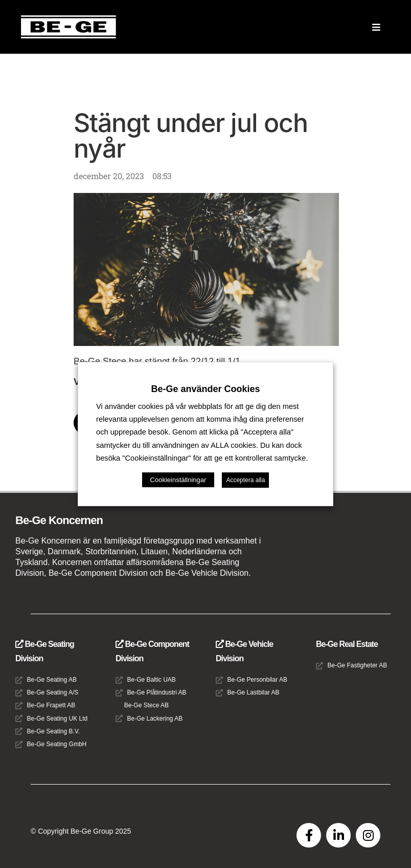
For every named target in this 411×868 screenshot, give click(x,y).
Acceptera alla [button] (245, 480)
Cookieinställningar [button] (178, 480)
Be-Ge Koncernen (59, 520)
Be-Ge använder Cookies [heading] (205, 389)
